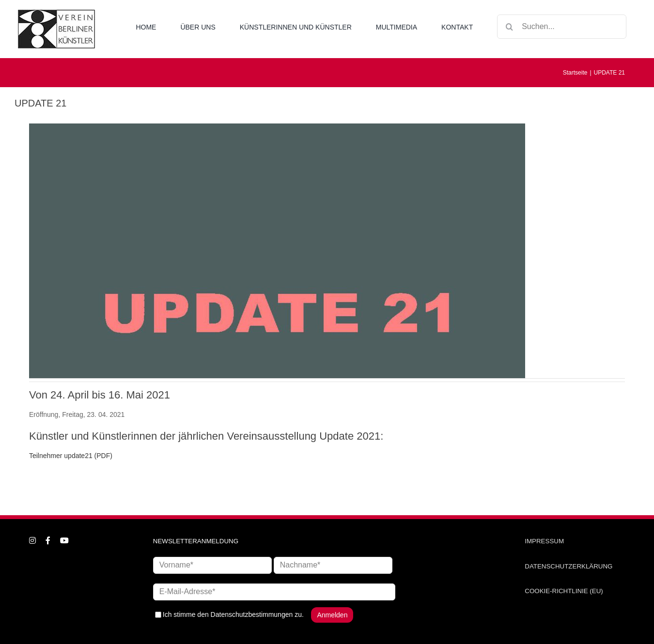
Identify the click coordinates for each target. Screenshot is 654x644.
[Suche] (509, 27)
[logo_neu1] (56, 13)
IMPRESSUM (544, 541)
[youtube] (64, 540)
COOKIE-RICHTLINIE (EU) (564, 591)
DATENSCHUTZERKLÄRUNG (568, 566)
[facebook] (48, 540)
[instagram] (32, 540)
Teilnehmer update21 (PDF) (71, 456)
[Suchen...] (562, 27)
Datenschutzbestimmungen (252, 614)
